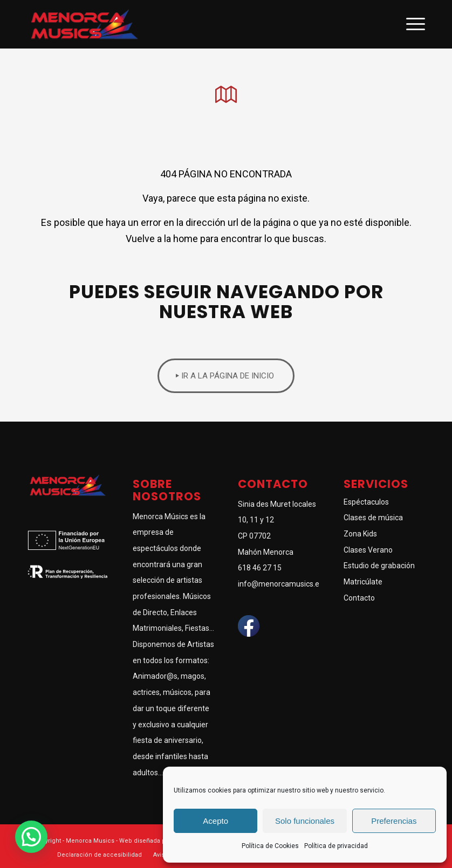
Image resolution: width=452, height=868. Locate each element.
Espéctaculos (366, 502)
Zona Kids (360, 534)
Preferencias (394, 821)
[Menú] (410, 24)
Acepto (215, 821)
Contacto (359, 598)
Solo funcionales (305, 821)
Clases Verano (368, 550)
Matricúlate (363, 582)
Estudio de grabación (379, 566)
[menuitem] (100, 855)
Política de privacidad (336, 846)
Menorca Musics (90, 841)
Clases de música (373, 518)
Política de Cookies (270, 846)
